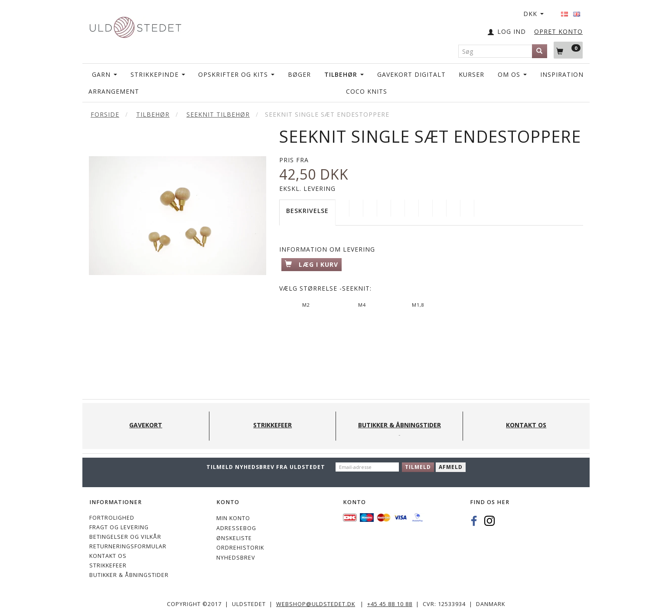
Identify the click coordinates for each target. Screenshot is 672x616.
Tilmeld (418, 467)
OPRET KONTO (558, 31)
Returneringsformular (128, 546)
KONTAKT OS (108, 556)
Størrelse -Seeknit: (325, 288)
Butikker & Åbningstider (129, 575)
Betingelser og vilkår (125, 537)
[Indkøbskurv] (568, 50)
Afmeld (451, 467)
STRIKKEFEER (108, 565)
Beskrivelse (307, 211)
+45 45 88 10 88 (390, 604)
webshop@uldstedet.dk (316, 604)
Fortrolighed (112, 518)
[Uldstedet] (135, 25)
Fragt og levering (119, 527)
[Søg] (540, 51)
